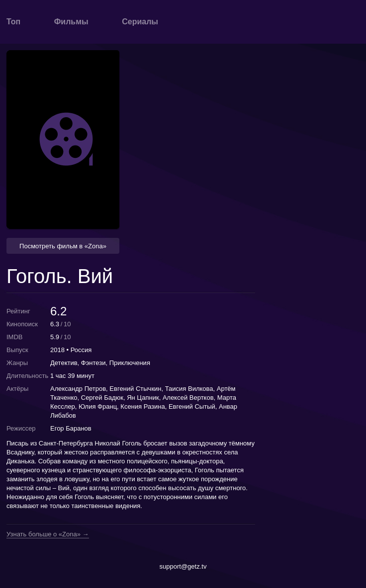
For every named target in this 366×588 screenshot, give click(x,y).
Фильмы (71, 22)
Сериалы (140, 22)
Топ (13, 22)
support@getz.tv (183, 566)
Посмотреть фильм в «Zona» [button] (63, 246)
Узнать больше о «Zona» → (48, 534)
